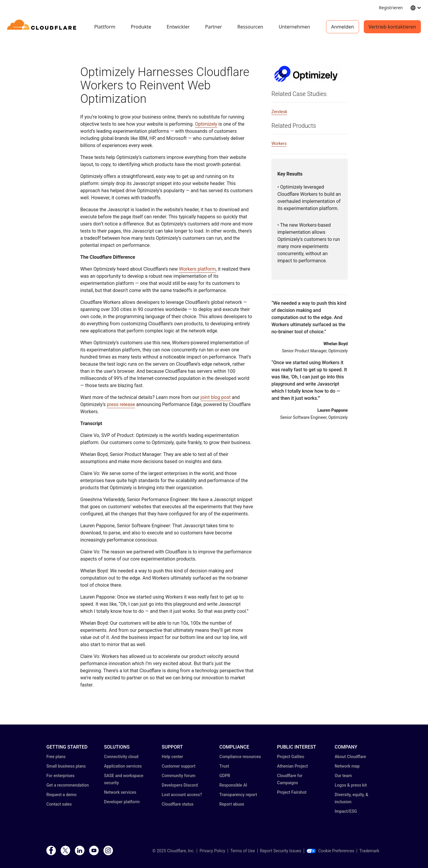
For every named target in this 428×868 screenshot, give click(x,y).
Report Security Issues (281, 851)
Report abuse (232, 804)
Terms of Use (243, 851)
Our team (343, 776)
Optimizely (206, 124)
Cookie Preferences (330, 851)
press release (121, 404)
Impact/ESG (346, 811)
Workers (279, 143)
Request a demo (61, 795)
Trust (224, 766)
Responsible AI (233, 785)
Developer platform (122, 802)
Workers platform (197, 269)
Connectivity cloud (121, 757)
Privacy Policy (212, 851)
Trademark (369, 851)
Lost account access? (182, 795)
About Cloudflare (350, 757)
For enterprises (60, 776)
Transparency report (238, 795)
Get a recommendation (68, 785)
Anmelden (343, 27)
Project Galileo (291, 757)
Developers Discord (180, 785)
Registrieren (391, 8)
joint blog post (216, 397)
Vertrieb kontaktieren (392, 27)
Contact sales (59, 804)
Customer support (178, 766)
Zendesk (279, 112)
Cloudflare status (178, 804)
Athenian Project (292, 766)
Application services (123, 766)
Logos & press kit (351, 785)
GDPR (225, 776)
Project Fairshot (292, 792)
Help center (172, 757)
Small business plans (66, 766)
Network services (120, 792)
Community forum (178, 776)
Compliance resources (240, 757)
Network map (347, 766)
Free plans (56, 757)
